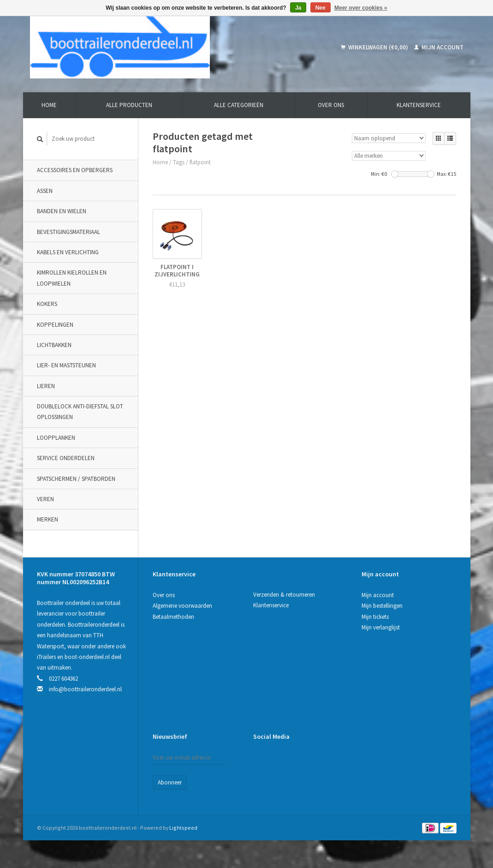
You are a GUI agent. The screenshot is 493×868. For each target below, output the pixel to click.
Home (49, 105)
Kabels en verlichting (68, 252)
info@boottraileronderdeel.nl (85, 689)
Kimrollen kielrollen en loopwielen (72, 278)
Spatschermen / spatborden (76, 479)
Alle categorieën (239, 105)
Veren (45, 499)
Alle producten (129, 105)
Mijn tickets (375, 617)
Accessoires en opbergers (75, 170)
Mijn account (439, 47)
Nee (321, 8)
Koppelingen (55, 325)
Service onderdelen (66, 458)
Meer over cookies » (361, 8)
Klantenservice (419, 105)
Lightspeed (183, 828)
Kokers (47, 304)
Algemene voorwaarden (182, 606)
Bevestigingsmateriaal (68, 232)
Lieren (46, 386)
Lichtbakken (54, 345)
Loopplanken (56, 438)
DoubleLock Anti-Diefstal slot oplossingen (80, 412)
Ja (298, 8)
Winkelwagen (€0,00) (375, 47)
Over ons (331, 105)
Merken (48, 519)
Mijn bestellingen (382, 606)
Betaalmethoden (173, 617)
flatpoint (200, 162)
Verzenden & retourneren (284, 595)
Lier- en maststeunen (66, 365)
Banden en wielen (62, 211)
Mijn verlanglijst (381, 627)
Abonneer (170, 782)
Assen (45, 191)
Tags (179, 162)
